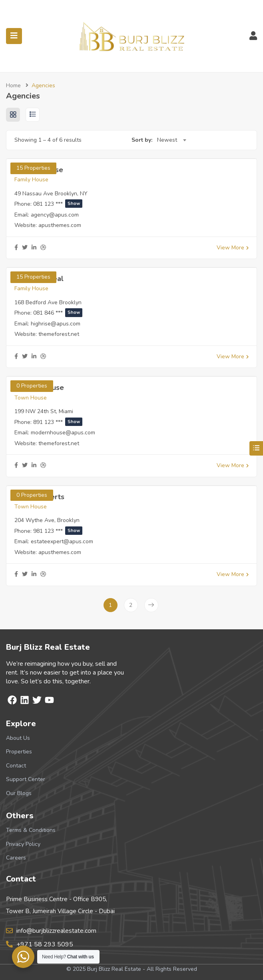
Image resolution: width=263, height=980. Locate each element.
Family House (31, 180)
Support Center (26, 779)
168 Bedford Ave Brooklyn (48, 302)
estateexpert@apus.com (62, 541)
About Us (18, 738)
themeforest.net (59, 334)
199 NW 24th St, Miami (44, 411)
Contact (16, 766)
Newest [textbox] (167, 140)
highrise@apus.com (56, 324)
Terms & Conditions (31, 830)
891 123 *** (58, 422)
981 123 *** (58, 531)
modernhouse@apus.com (63, 433)
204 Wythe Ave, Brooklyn (47, 520)
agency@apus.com (55, 215)
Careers (16, 858)
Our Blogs (19, 793)
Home (13, 85)
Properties (19, 752)
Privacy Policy (23, 844)
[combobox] (171, 140)
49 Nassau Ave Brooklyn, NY (51, 194)
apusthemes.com (60, 225)
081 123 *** (58, 204)
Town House (31, 398)
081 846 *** (58, 313)
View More (233, 248)
